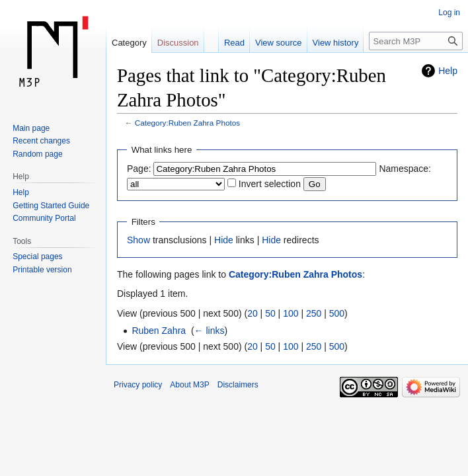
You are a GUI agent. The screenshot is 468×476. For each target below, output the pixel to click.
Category (129, 43)
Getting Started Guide (51, 206)
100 (291, 313)
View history (336, 43)
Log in (449, 13)
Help (448, 71)
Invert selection (270, 184)
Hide (224, 240)
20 (253, 313)
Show (138, 240)
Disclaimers (238, 385)
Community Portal (44, 218)
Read (234, 43)
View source (279, 43)
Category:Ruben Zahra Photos (187, 123)
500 (337, 313)
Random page (37, 154)
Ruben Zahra (159, 331)
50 (270, 313)
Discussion (178, 43)
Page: (139, 169)
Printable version (42, 270)
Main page (31, 128)
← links (210, 331)
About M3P (189, 385)
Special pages (37, 257)
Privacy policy (138, 385)
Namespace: (405, 169)
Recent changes (41, 141)
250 (314, 313)
